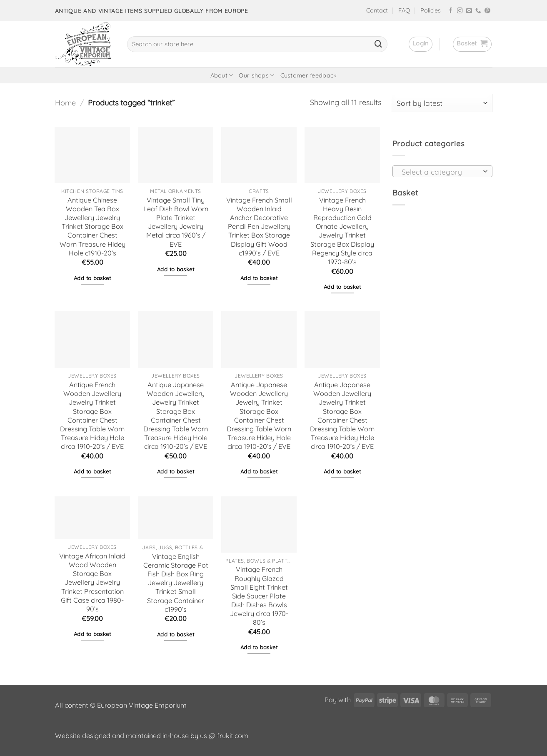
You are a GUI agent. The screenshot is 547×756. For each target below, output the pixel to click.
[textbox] (440, 172)
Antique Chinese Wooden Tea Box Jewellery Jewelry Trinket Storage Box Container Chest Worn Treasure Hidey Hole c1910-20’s (92, 227)
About (222, 75)
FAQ (404, 10)
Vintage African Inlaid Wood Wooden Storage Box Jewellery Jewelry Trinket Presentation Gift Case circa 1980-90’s (92, 582)
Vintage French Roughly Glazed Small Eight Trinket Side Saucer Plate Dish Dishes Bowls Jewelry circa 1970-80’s (259, 596)
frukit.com (233, 736)
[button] (421, 44)
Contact (377, 10)
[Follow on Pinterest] (487, 11)
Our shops (256, 75)
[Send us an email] (469, 11)
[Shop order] (442, 103)
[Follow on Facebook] (451, 11)
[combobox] (442, 171)
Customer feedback (309, 75)
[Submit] (378, 44)
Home (65, 103)
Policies (431, 10)
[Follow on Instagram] (460, 11)
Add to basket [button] (92, 278)
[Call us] (478, 11)
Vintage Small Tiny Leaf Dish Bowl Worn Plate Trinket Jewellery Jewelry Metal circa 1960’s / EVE (176, 222)
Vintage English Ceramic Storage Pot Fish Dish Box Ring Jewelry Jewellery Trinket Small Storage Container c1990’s (176, 583)
